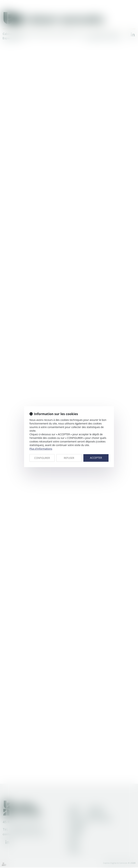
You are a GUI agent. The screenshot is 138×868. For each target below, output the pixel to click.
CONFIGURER (42, 458)
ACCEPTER (96, 458)
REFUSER (69, 458)
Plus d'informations (41, 449)
